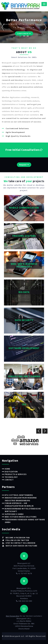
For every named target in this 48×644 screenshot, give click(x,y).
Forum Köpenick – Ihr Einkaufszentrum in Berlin (19, 505)
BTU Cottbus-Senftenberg (19, 495)
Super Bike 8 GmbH (14, 514)
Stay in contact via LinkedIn (20, 543)
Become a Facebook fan (17, 538)
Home (7, 469)
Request (24, 165)
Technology (11, 477)
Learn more (24, 33)
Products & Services (16, 474)
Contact (9, 480)
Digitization (11, 472)
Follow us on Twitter (17, 540)
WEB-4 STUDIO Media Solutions (21, 517)
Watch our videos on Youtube (21, 546)
